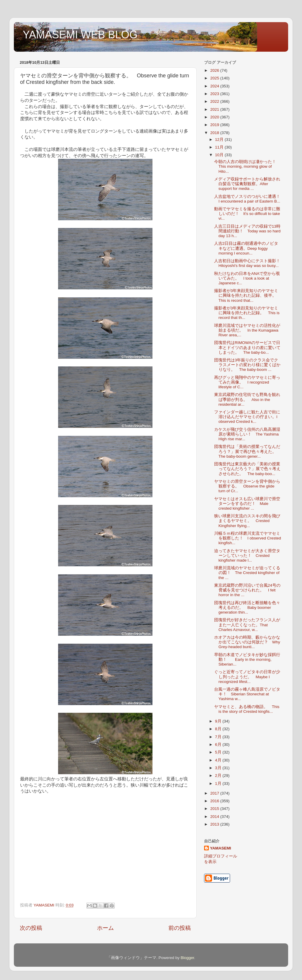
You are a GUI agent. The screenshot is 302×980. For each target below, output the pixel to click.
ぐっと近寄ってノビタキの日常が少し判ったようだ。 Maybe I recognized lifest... (247, 677)
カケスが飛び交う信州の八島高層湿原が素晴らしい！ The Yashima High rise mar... (247, 434)
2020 (215, 117)
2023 (215, 94)
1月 (219, 783)
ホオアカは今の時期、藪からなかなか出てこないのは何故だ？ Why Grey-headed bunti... (247, 642)
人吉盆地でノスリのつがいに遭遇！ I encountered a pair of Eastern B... (249, 199)
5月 (219, 752)
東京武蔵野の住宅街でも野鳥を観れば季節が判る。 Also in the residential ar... (247, 399)
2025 (215, 78)
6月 (219, 745)
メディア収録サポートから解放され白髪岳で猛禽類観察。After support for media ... (247, 184)
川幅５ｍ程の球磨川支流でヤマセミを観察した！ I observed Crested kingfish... (248, 538)
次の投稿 (31, 928)
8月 (219, 729)
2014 (215, 817)
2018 (215, 133)
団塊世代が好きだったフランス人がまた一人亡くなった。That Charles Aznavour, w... (247, 625)
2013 (215, 824)
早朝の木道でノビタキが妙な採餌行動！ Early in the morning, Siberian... (247, 659)
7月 (219, 737)
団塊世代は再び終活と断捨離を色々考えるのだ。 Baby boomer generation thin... (247, 608)
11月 (220, 147)
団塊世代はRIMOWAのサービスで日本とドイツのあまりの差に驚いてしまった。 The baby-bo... (247, 347)
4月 (219, 760)
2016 (215, 801)
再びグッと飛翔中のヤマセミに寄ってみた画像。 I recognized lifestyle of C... (247, 382)
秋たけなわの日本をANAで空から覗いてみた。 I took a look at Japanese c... (247, 278)
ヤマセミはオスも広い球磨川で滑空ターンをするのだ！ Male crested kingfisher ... (247, 504)
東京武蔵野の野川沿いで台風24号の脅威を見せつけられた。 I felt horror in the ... (247, 590)
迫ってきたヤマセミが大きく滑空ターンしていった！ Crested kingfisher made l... (247, 556)
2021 (215, 109)
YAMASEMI (221, 848)
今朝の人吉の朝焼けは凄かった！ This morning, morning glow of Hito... (247, 166)
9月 (219, 721)
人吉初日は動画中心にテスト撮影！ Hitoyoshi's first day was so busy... (249, 263)
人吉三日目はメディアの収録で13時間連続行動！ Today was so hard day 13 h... (247, 231)
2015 (215, 809)
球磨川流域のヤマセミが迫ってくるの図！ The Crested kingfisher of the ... (247, 573)
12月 (220, 140)
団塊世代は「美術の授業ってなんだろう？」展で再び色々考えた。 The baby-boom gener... (247, 451)
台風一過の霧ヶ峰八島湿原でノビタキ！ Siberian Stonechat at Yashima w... (247, 694)
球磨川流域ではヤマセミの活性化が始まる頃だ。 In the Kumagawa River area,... (247, 330)
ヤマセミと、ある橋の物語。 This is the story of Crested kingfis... (247, 709)
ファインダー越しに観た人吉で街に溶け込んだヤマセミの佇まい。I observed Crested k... (247, 417)
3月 (219, 768)
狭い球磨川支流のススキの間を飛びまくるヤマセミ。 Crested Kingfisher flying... (247, 521)
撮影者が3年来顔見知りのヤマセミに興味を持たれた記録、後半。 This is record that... (247, 295)
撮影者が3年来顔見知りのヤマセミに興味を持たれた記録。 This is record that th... (247, 313)
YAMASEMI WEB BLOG (80, 35)
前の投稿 (180, 928)
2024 (215, 86)
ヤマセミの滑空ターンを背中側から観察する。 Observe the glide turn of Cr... (247, 486)
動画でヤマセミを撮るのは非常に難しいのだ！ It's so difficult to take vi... (247, 214)
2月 (219, 776)
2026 (215, 70)
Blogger (187, 958)
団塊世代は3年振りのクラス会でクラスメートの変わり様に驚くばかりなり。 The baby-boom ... (247, 365)
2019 (215, 125)
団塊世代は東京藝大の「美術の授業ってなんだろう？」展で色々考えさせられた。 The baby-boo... (247, 469)
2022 (215, 101)
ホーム (105, 928)
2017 (215, 793)
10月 (220, 155)
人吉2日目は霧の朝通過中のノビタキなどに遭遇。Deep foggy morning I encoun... (246, 248)
